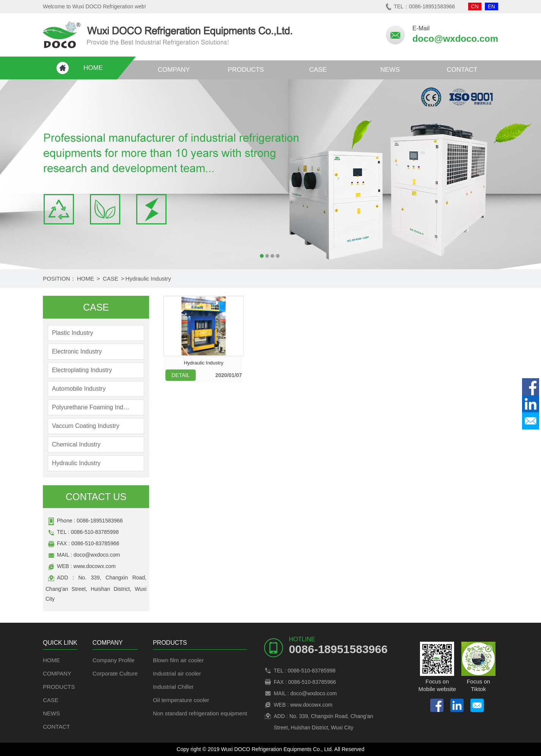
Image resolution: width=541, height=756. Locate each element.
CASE (318, 70)
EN (491, 6)
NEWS (390, 70)
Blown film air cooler (178, 660)
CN (475, 6)
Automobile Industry (79, 389)
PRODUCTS (246, 70)
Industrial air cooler (177, 673)
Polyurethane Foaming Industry (91, 407)
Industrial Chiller (173, 687)
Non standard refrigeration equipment (200, 713)
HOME (93, 68)
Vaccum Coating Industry (86, 426)
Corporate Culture (115, 673)
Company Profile (114, 660)
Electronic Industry (77, 351)
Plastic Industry (72, 333)
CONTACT (462, 70)
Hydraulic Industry (148, 279)
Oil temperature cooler (181, 700)
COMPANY (174, 70)
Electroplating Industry (82, 370)
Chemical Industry (76, 444)
